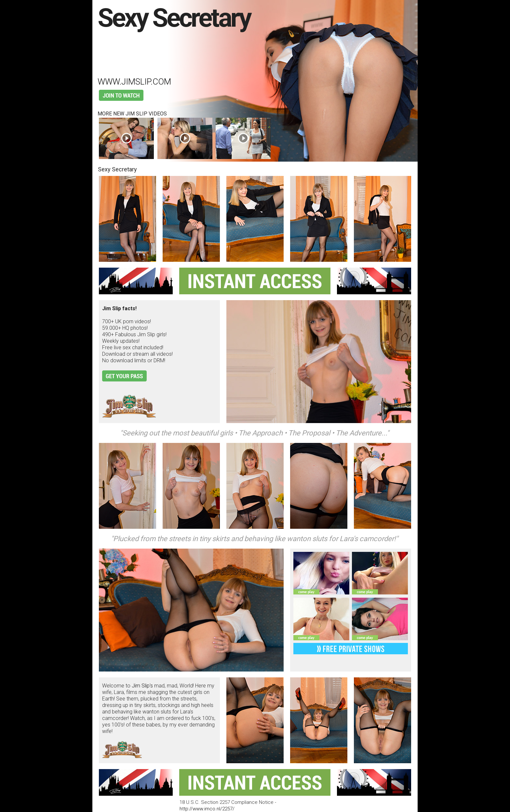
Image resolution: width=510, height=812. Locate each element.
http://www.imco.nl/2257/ (207, 809)
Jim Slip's (142, 686)
